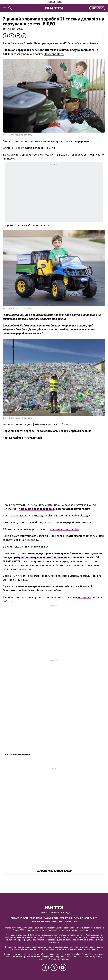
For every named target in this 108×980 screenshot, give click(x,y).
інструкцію (84, 597)
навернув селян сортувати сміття (50, 586)
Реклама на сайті (19, 918)
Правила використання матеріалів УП (78, 918)
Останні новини (18, 754)
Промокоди (71, 921)
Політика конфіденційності (44, 918)
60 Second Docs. (54, 54)
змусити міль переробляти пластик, (69, 522)
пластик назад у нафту (65, 529)
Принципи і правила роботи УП (47, 921)
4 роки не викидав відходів (36, 509)
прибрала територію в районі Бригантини (40, 557)
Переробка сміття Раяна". (83, 43)
